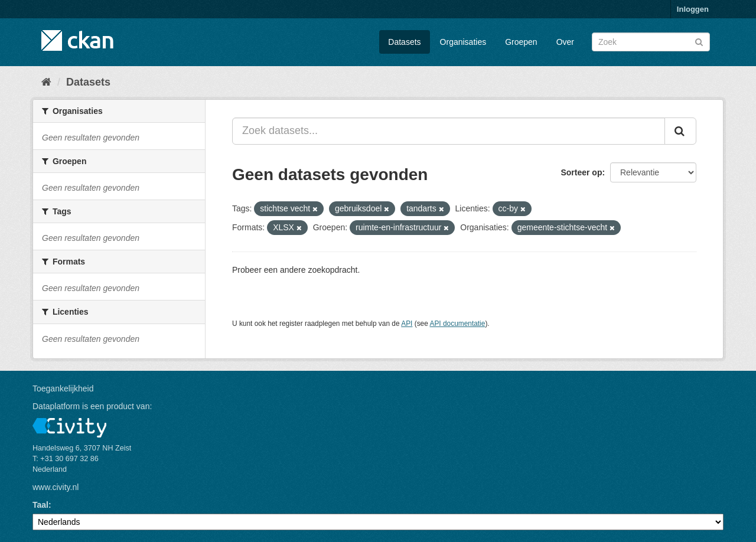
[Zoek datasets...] (449, 131)
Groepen (521, 42)
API (407, 324)
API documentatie (458, 324)
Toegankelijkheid (63, 388)
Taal (40, 505)
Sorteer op (581, 172)
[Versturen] (699, 41)
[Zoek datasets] (651, 42)
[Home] (46, 82)
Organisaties (463, 42)
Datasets (404, 42)
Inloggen (693, 9)
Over (565, 42)
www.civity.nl (56, 487)
